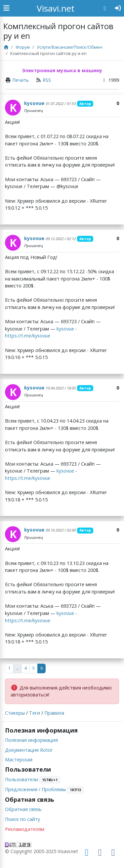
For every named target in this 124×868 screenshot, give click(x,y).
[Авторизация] (118, 8)
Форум (23, 47)
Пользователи (21, 779)
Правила (54, 713)
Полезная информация (31, 740)
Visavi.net (56, 8)
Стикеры (15, 713)
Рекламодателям (25, 829)
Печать (21, 80)
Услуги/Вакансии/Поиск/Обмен (69, 47)
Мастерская (19, 760)
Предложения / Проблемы (35, 789)
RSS (47, 80)
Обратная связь (23, 809)
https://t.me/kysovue (28, 336)
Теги (35, 713)
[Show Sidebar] (6, 8)
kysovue (34, 103)
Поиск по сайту (22, 819)
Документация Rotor (29, 750)
